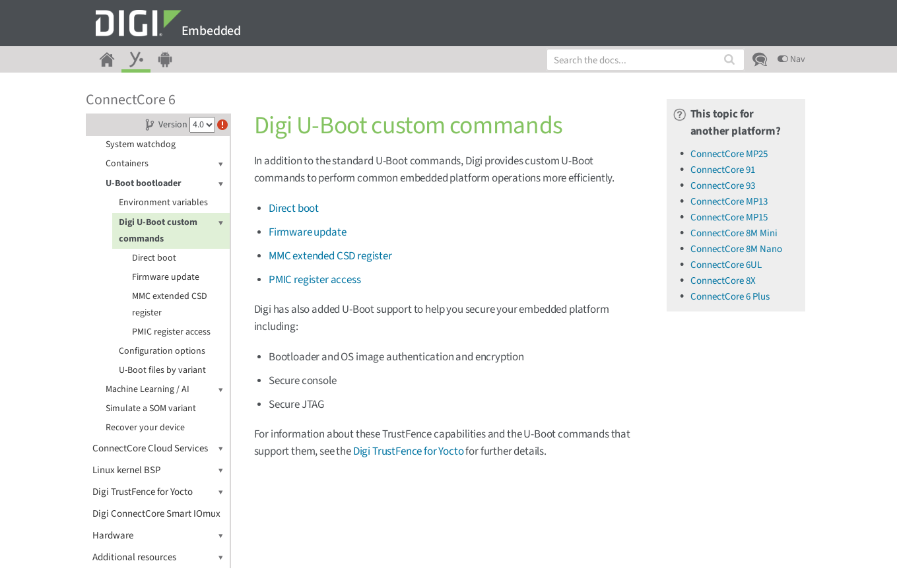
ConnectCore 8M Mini (734, 233)
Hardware (158, 536)
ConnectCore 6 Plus (730, 297)
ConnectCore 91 (723, 170)
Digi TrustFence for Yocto (158, 492)
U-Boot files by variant (162, 370)
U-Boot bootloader (164, 184)
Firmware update (166, 277)
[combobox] (646, 60)
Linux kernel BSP (158, 470)
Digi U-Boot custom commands (171, 230)
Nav (791, 59)
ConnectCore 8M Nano (736, 249)
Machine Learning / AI (164, 390)
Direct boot (154, 258)
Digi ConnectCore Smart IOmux (156, 514)
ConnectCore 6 (131, 100)
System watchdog (141, 145)
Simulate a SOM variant (151, 408)
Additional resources (158, 557)
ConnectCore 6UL (726, 265)
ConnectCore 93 (723, 186)
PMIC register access (171, 332)
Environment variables (163, 203)
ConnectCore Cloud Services (158, 448)
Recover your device (145, 428)
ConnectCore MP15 (729, 217)
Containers (164, 164)
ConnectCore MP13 (729, 202)
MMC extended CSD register (170, 305)
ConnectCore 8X (723, 281)
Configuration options (162, 351)
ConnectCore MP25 (729, 154)
